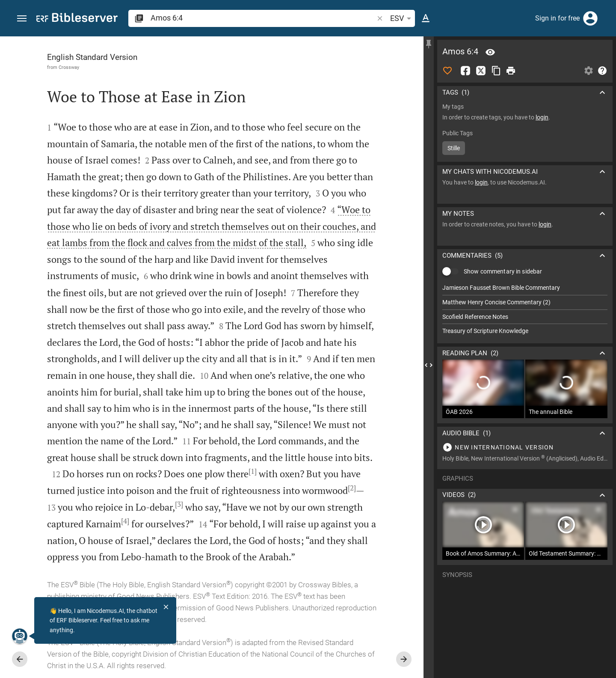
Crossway (69, 67)
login (542, 117)
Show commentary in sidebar (503, 271)
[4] (125, 521)
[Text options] (426, 18)
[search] (263, 18)
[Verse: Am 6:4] (490, 52)
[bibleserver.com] (77, 19)
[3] (179, 504)
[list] (525, 309)
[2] (352, 488)
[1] (253, 471)
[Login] (590, 18)
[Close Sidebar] (429, 365)
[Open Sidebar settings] (589, 71)
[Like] (447, 71)
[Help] (602, 71)
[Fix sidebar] (429, 44)
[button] (22, 19)
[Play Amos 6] (525, 447)
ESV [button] (402, 18)
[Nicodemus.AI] (20, 636)
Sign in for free (557, 18)
